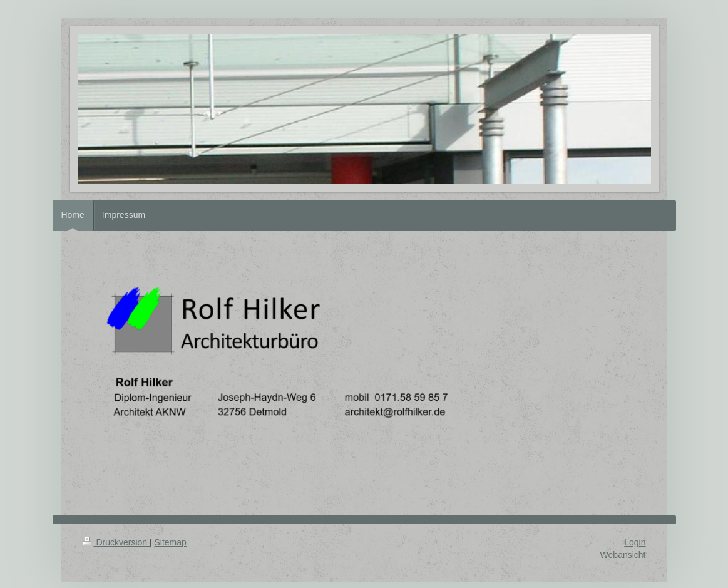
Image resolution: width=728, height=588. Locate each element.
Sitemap (171, 542)
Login (635, 542)
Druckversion (116, 542)
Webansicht (623, 555)
